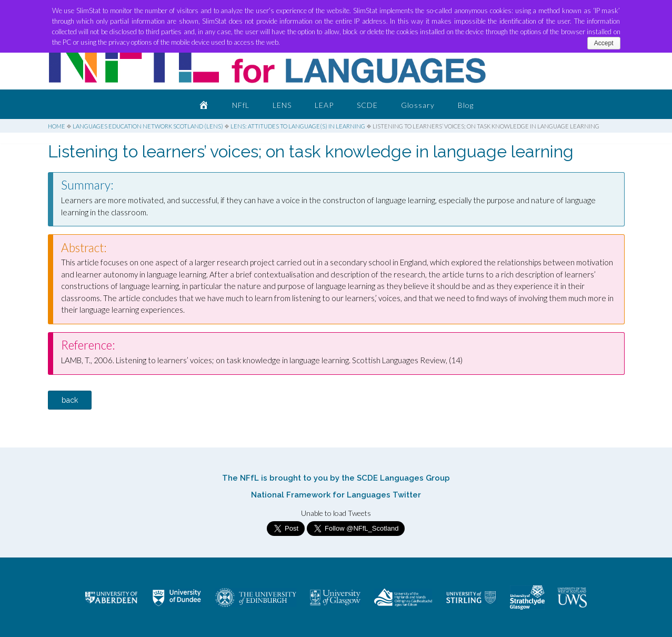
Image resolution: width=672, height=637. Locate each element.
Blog (466, 105)
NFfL (241, 105)
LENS (282, 105)
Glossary (418, 105)
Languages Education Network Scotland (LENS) (148, 126)
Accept (604, 43)
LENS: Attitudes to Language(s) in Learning (298, 126)
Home (57, 126)
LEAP (324, 105)
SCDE (367, 105)
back (70, 400)
